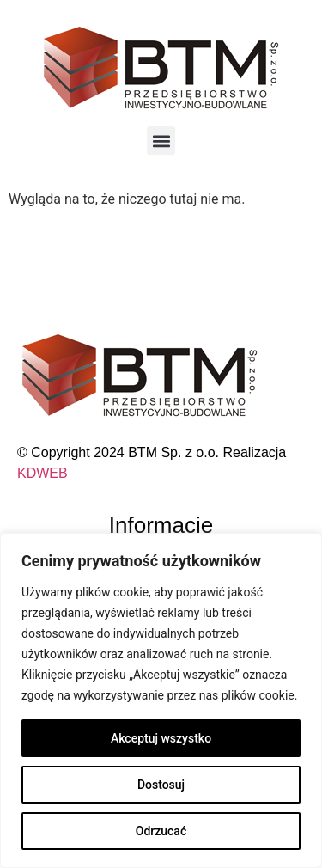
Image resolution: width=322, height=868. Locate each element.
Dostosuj (161, 785)
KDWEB (43, 473)
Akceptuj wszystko (161, 738)
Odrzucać (161, 831)
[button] (161, 141)
